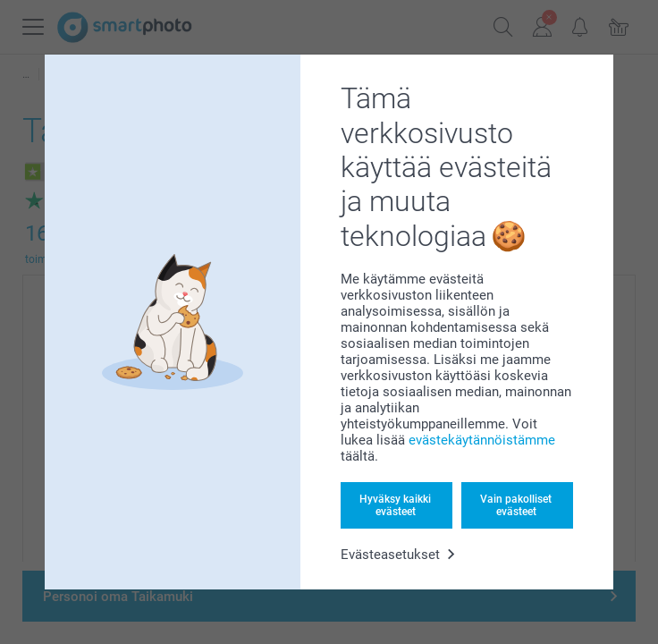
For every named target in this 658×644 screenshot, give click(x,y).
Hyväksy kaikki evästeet (395, 505)
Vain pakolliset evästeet (516, 505)
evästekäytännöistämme (482, 440)
